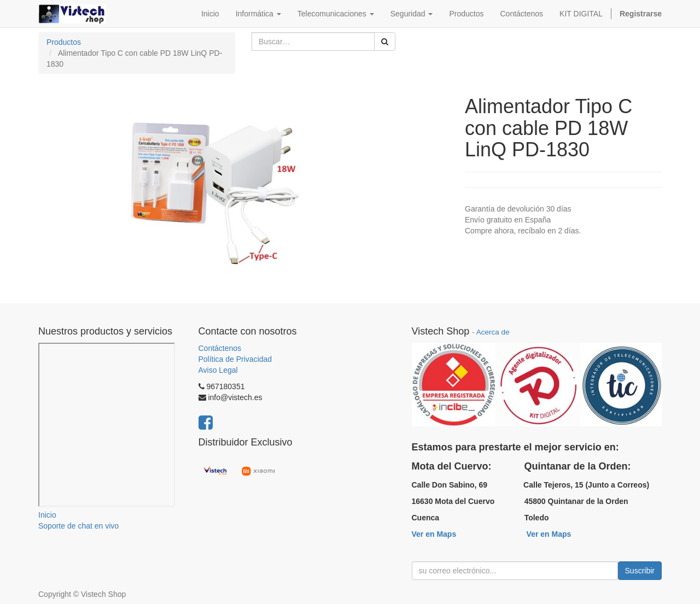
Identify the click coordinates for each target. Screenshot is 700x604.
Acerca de (493, 332)
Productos (64, 42)
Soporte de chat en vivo (78, 526)
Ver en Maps (434, 534)
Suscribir (640, 571)
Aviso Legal (218, 370)
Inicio (47, 515)
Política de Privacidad (235, 359)
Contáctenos (220, 348)
